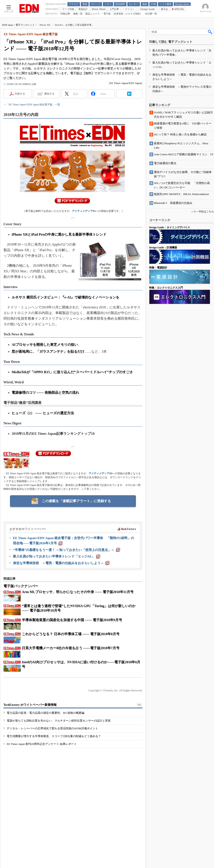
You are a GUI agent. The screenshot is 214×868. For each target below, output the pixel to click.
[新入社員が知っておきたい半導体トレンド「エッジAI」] (57, 556)
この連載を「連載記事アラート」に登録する (76, 501)
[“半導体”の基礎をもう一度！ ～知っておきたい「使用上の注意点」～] (66, 550)
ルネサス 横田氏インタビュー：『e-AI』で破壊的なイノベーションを (65, 297)
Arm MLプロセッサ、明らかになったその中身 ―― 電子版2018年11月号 (78, 592)
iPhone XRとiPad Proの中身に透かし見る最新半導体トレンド (59, 234)
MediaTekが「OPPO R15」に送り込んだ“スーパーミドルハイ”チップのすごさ (72, 372)
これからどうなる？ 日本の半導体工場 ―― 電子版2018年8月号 (71, 634)
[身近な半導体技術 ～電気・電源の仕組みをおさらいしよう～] (61, 563)
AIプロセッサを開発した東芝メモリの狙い (45, 345)
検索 (210, 32)
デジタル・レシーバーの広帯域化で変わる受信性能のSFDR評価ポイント (52, 728)
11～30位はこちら (204, 211)
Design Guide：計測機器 (163, 248)
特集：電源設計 (158, 268)
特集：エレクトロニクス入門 (166, 288)
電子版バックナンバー (21, 586)
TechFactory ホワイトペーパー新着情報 (30, 705)
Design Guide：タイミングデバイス (170, 227)
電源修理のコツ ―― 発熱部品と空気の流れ (45, 393)
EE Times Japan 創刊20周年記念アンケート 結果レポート (42, 744)
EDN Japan (8, 25)
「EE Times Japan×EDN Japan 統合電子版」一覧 (33, 105)
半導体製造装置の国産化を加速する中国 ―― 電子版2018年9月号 (72, 620)
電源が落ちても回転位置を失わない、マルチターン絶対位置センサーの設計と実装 (59, 721)
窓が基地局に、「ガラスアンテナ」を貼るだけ (48, 351)
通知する (49, 94)
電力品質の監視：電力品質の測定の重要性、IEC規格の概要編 (46, 713)
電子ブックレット (25, 25)
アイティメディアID (84, 211)
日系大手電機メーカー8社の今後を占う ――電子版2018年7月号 (71, 648)
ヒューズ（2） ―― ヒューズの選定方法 (43, 413)
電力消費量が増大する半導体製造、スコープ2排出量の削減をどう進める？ (54, 736)
